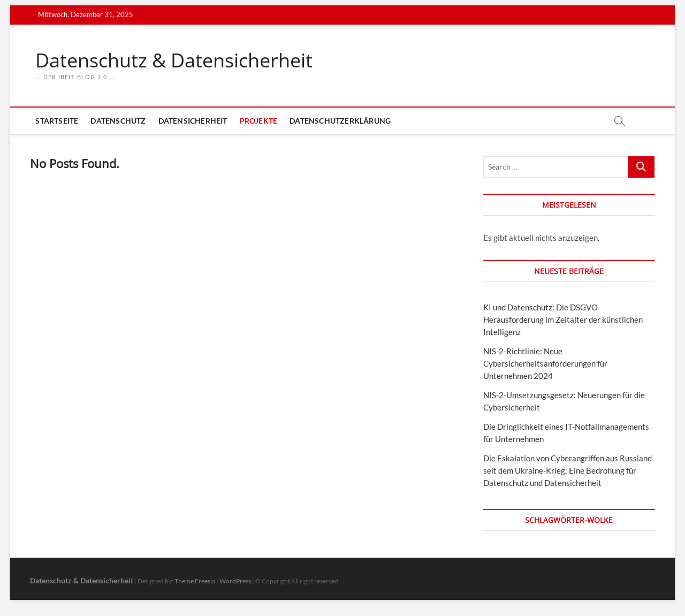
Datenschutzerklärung (340, 121)
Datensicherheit (193, 121)
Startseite (57, 121)
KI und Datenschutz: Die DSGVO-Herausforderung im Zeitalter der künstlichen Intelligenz (563, 320)
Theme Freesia (195, 581)
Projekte (259, 121)
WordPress (235, 581)
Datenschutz (118, 121)
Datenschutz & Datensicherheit (174, 60)
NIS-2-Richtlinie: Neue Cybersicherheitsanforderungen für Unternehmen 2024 (545, 363)
